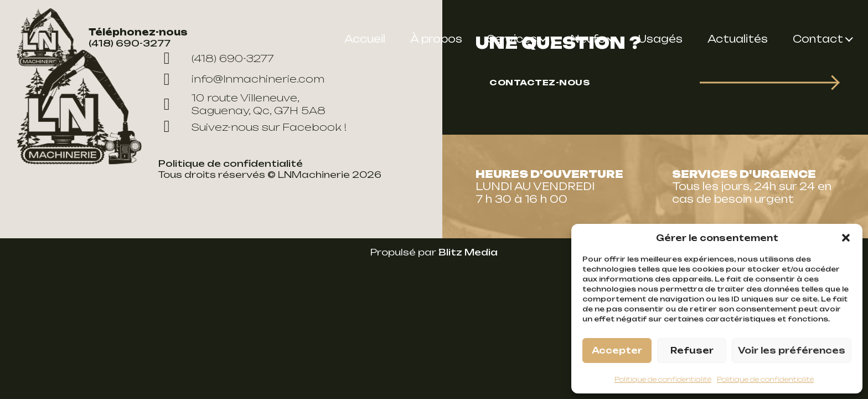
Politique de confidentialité (663, 379)
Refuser (692, 351)
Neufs (588, 39)
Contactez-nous (539, 82)
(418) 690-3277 (130, 43)
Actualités (738, 39)
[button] (846, 238)
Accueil (365, 39)
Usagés (660, 39)
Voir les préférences (792, 351)
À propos (436, 39)
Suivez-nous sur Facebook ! (252, 127)
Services (512, 39)
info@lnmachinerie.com (241, 79)
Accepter (617, 351)
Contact (818, 39)
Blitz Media (468, 252)
